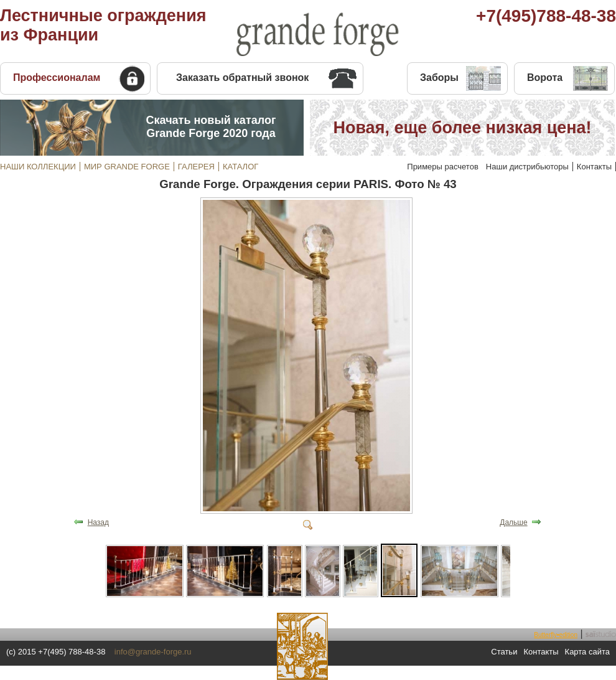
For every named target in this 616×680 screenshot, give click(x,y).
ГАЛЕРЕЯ (196, 167)
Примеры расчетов (443, 167)
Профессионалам (57, 78)
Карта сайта (587, 652)
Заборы (439, 78)
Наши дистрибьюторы (527, 167)
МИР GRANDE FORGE (127, 167)
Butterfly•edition (556, 635)
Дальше (513, 522)
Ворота (545, 78)
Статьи (504, 652)
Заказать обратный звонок (242, 78)
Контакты (594, 167)
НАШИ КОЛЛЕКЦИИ (38, 167)
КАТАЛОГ (240, 167)
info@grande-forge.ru (153, 652)
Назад (98, 522)
